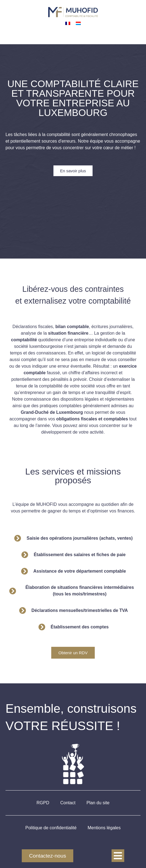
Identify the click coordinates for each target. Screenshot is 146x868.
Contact (68, 803)
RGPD (43, 803)
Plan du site (98, 803)
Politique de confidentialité (51, 828)
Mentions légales (104, 828)
